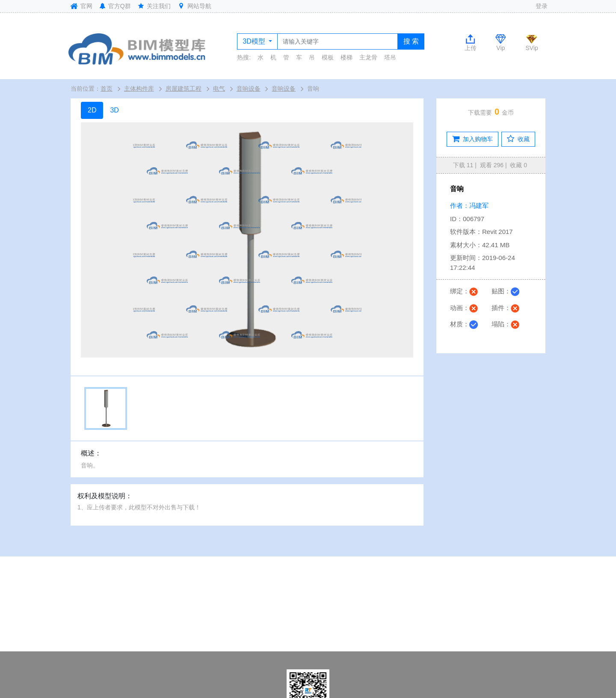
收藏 (518, 139)
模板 (328, 57)
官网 (80, 6)
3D (114, 110)
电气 (219, 89)
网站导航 (194, 6)
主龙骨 (368, 57)
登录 (542, 6)
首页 (107, 89)
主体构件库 (139, 89)
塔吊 (390, 57)
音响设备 (249, 89)
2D (92, 110)
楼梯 (346, 57)
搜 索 (411, 41)
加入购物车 (472, 139)
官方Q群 (115, 6)
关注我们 (154, 6)
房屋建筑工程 (184, 89)
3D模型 (255, 41)
